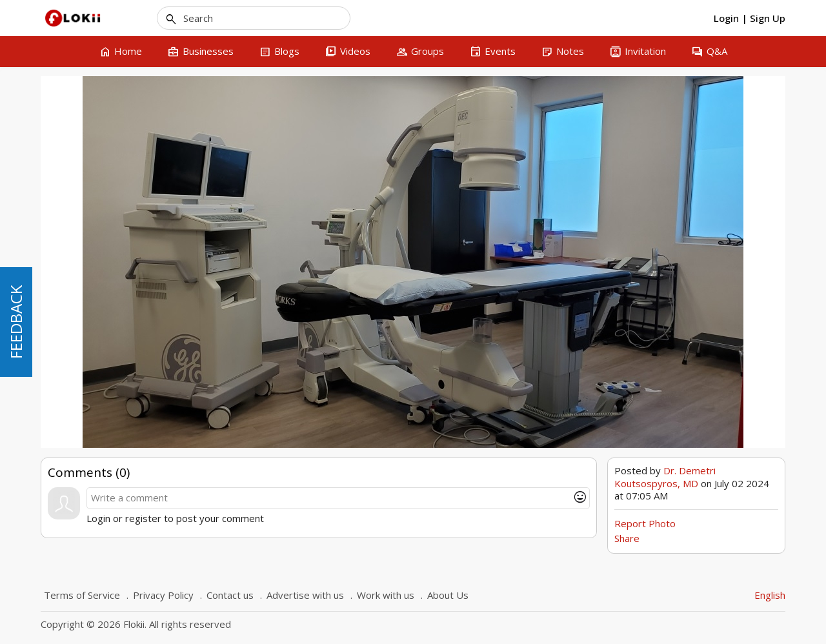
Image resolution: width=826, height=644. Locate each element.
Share (627, 538)
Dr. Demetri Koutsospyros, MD (665, 477)
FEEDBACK (16, 322)
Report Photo (645, 523)
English (770, 595)
